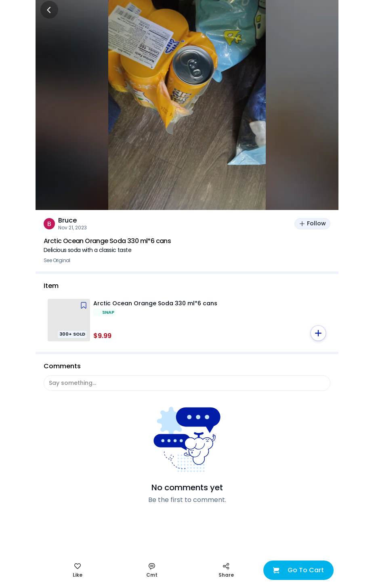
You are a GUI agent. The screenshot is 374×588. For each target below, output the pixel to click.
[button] (318, 333)
